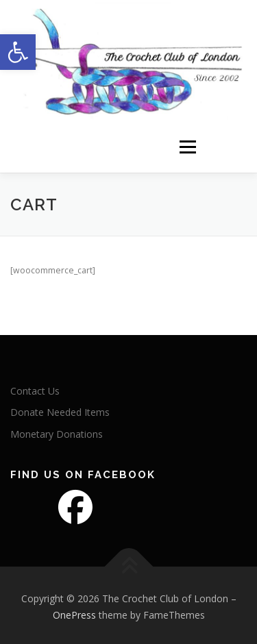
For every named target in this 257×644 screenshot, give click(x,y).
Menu (187, 144)
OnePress (74, 613)
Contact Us (35, 388)
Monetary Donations (57, 432)
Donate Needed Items (60, 410)
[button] (18, 52)
